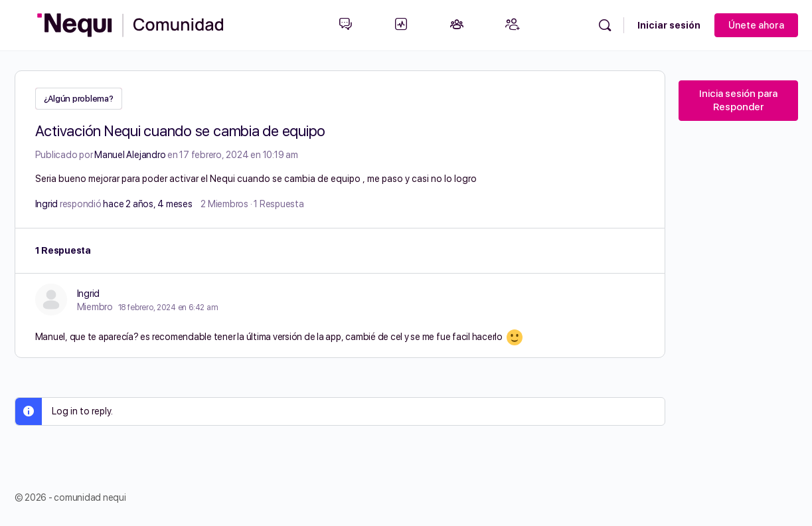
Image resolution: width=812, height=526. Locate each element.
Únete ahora (756, 25)
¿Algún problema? (79, 99)
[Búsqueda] (605, 25)
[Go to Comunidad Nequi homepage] (131, 24)
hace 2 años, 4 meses (147, 203)
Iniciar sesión (669, 25)
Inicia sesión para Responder (738, 100)
